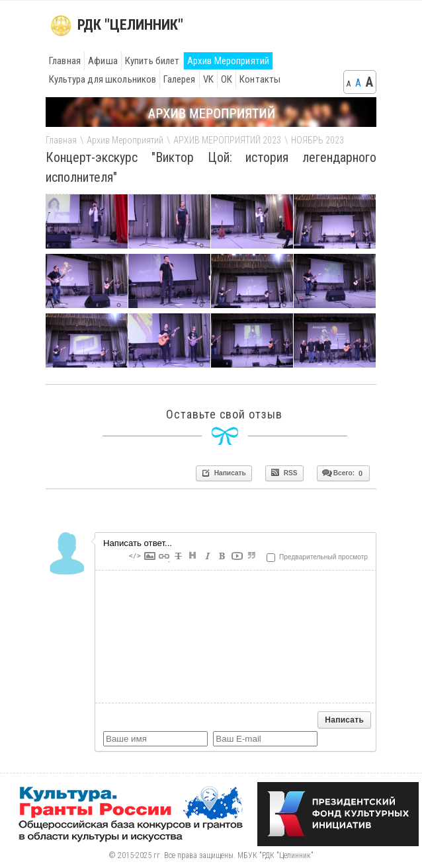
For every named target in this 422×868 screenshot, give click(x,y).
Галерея (179, 79)
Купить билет (152, 61)
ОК (227, 79)
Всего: (342, 473)
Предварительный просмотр (317, 557)
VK (208, 79)
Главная (65, 61)
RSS (284, 473)
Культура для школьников (103, 79)
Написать (223, 473)
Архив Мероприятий (229, 61)
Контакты (260, 79)
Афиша (103, 61)
